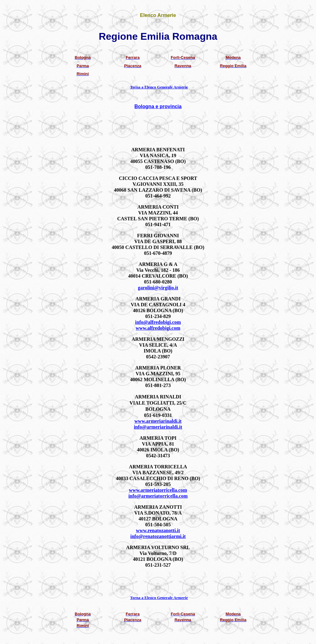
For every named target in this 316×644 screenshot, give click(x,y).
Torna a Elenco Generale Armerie (159, 87)
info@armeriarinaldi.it (158, 427)
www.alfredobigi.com (158, 328)
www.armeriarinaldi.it (158, 421)
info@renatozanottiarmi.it (158, 536)
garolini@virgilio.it (158, 288)
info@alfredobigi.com (158, 322)
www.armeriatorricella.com (158, 490)
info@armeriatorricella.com (158, 496)
